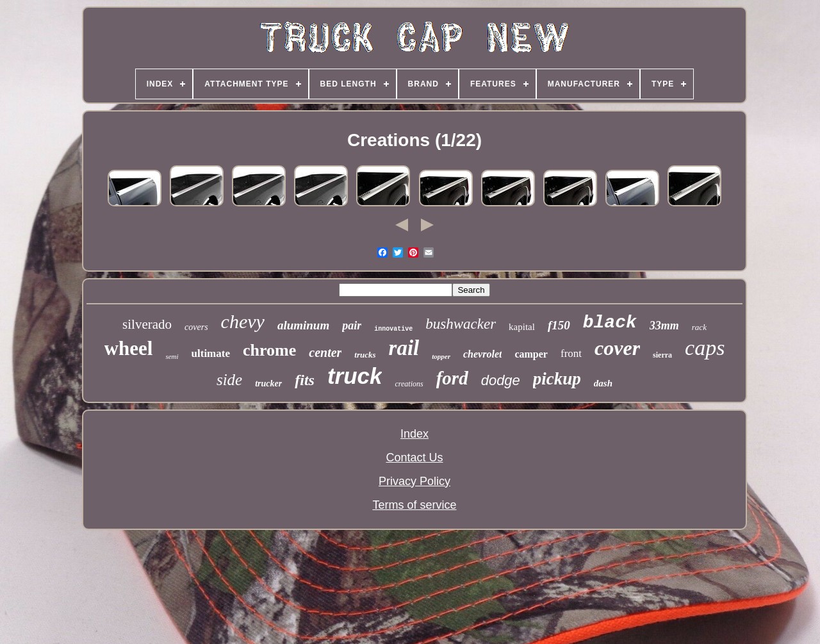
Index (414, 434)
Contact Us (414, 458)
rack (699, 327)
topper (441, 356)
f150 (559, 325)
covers (196, 327)
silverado (147, 324)
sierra (662, 355)
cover (617, 348)
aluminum (303, 325)
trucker (268, 384)
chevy (243, 321)
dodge (501, 380)
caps (705, 348)
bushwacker (461, 324)
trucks (365, 355)
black (610, 323)
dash (603, 383)
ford (452, 378)
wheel (129, 348)
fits (305, 380)
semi (172, 356)
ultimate (211, 353)
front (571, 353)
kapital (522, 327)
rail (404, 348)
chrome (269, 350)
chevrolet (482, 354)
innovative (393, 329)
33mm (664, 326)
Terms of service (414, 505)
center (325, 352)
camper (531, 354)
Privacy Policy (414, 481)
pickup (557, 379)
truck (355, 376)
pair (352, 326)
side (229, 380)
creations (409, 384)
